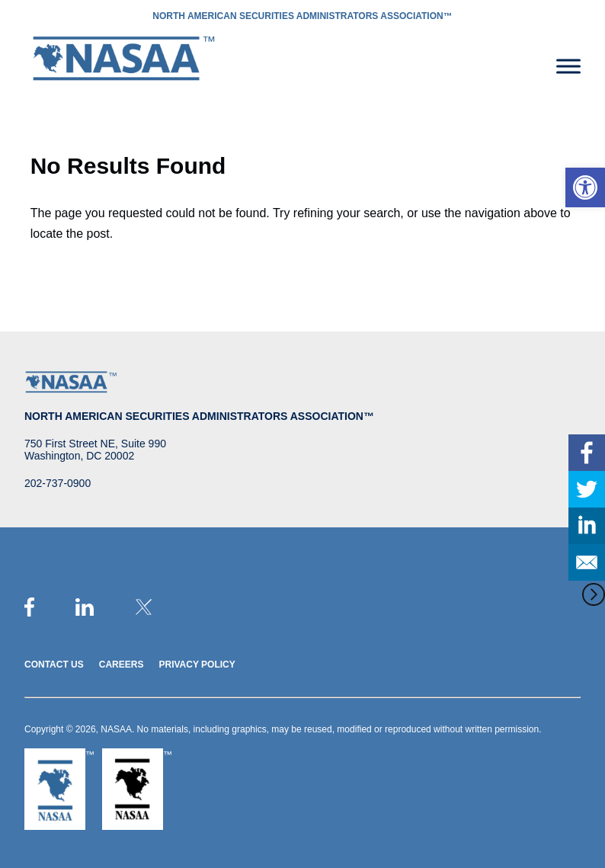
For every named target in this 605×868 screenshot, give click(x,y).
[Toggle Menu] (568, 66)
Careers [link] (122, 665)
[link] (585, 187)
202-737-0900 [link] (58, 483)
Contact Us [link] (54, 665)
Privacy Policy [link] (197, 665)
